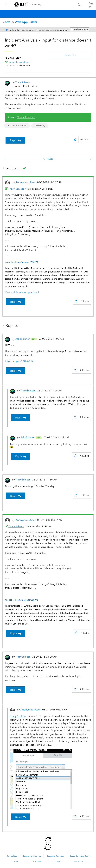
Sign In (92, 5)
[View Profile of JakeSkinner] (23, 339)
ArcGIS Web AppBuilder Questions (28, 22)
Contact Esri (79, 861)
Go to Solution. (26, 117)
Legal (58, 861)
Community (36, 5)
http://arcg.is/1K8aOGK (19, 361)
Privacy (15, 861)
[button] (75, 140)
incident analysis (17, 125)
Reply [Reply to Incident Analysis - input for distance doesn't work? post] (13, 140)
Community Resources (55, 856)
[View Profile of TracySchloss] (23, 82)
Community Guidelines (32, 856)
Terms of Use (12, 856)
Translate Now (79, 30)
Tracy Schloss (16, 189)
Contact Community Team (79, 856)
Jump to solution (19, 62)
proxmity (40, 125)
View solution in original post (22, 292)
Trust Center (37, 861)
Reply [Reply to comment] (14, 302)
